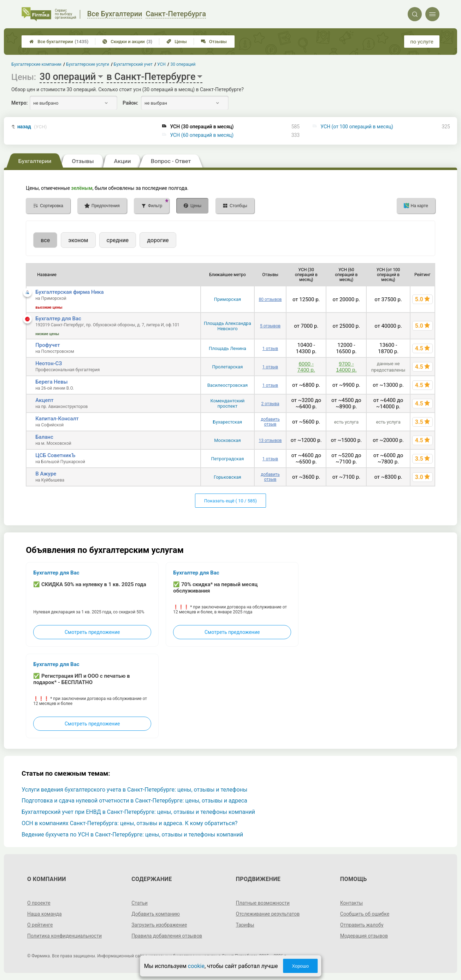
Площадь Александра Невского (227, 326)
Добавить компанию (156, 914)
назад (32, 127)
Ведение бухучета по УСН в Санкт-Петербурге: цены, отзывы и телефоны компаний (132, 835)
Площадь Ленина (227, 348)
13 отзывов (270, 441)
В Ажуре (46, 474)
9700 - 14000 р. (346, 367)
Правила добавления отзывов (167, 936)
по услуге (422, 42)
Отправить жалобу (362, 925)
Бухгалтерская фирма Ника (70, 292)
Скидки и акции (127, 42)
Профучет (48, 345)
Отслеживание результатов (268, 914)
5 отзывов (270, 326)
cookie (196, 966)
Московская (227, 440)
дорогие (158, 240)
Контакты (351, 903)
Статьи (140, 903)
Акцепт (44, 400)
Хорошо (300, 966)
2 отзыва (270, 404)
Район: (130, 103)
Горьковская (227, 477)
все (45, 240)
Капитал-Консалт (57, 419)
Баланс (44, 437)
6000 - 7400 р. (306, 367)
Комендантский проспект (228, 403)
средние (118, 240)
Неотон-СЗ (49, 363)
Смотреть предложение (92, 632)
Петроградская (228, 459)
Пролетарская (228, 367)
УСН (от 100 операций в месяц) (357, 127)
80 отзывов (270, 299)
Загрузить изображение (159, 925)
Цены (177, 42)
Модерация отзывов (364, 936)
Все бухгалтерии (59, 42)
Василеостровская (228, 385)
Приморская (227, 299)
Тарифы (245, 925)
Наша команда (45, 914)
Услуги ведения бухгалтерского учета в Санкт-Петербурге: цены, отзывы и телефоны (134, 790)
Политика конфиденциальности (64, 936)
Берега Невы (51, 382)
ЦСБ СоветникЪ (55, 455)
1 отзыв (270, 349)
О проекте (39, 903)
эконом (78, 240)
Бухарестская (228, 422)
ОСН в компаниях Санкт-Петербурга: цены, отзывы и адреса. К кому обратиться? (129, 823)
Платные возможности (263, 903)
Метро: (19, 103)
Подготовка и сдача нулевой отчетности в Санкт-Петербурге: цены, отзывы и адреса (134, 801)
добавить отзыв (270, 422)
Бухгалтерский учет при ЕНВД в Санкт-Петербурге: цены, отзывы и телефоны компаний (138, 812)
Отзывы (214, 42)
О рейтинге (40, 925)
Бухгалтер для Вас (58, 319)
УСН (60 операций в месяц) (202, 135)
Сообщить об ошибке (365, 914)
